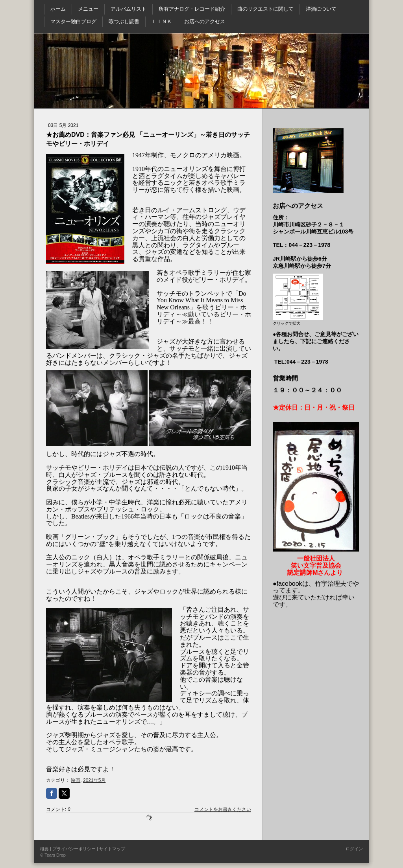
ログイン (354, 849)
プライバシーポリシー (74, 849)
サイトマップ (112, 849)
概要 (44, 849)
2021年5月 (94, 780)
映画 (76, 780)
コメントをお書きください (223, 809)
